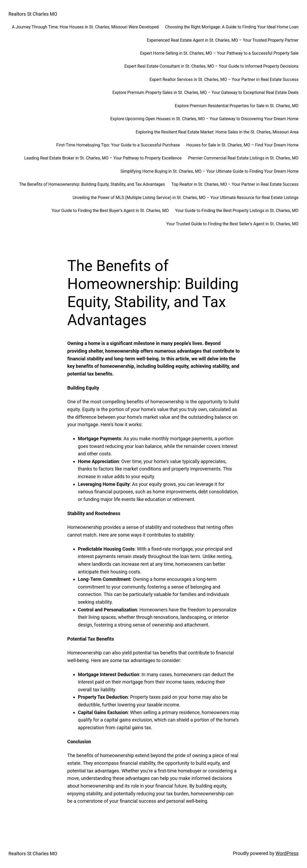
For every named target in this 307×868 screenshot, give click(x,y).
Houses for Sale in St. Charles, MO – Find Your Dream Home (242, 145)
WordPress (287, 853)
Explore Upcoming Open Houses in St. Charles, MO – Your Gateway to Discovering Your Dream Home (204, 119)
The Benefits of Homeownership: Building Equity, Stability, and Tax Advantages (92, 184)
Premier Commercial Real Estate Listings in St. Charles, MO (243, 158)
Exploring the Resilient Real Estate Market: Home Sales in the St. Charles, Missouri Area (217, 132)
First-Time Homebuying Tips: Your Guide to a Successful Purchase (118, 145)
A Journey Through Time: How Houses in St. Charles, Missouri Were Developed (85, 27)
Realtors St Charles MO (33, 14)
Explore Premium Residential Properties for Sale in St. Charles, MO (237, 106)
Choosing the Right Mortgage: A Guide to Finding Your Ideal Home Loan (232, 27)
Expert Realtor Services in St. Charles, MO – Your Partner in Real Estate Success (224, 79)
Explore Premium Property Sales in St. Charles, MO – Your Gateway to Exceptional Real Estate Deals (206, 92)
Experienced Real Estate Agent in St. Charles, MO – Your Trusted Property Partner (223, 40)
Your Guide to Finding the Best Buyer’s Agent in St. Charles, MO (110, 211)
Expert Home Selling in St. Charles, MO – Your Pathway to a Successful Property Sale (219, 53)
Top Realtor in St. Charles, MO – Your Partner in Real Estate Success (235, 184)
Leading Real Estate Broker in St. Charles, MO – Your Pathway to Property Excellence (103, 158)
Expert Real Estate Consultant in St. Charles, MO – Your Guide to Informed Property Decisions (211, 66)
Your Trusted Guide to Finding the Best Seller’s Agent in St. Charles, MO (232, 224)
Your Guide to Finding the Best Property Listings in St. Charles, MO (237, 211)
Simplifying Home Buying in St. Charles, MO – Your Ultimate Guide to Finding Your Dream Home (209, 171)
